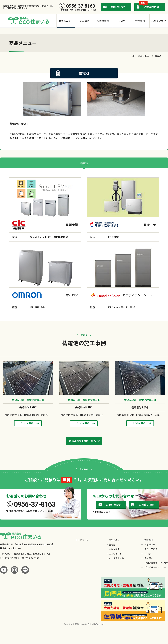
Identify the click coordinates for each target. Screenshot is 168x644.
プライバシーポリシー (155, 567)
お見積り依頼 (149, 6)
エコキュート (115, 554)
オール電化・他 (116, 558)
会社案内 (140, 21)
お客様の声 (103, 21)
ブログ (122, 21)
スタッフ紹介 (159, 21)
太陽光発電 (114, 549)
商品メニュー (66, 21)
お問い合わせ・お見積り (156, 563)
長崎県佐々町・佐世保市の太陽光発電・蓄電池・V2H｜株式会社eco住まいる (28, 7)
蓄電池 (84, 163)
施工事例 (84, 21)
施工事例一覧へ (82, 441)
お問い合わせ (118, 7)
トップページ (82, 540)
